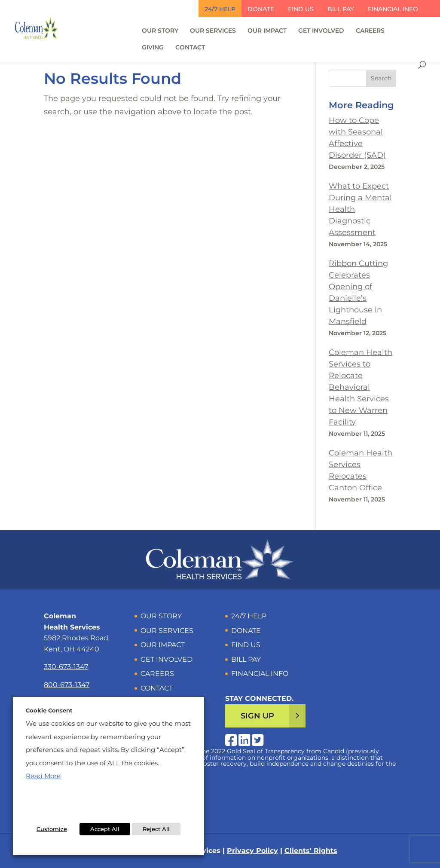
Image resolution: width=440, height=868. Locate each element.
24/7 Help (220, 9)
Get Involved (321, 31)
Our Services (213, 31)
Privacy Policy (252, 851)
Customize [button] (52, 829)
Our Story (160, 31)
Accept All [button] (105, 829)
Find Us (301, 9)
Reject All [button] (156, 829)
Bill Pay (341, 9)
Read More (43, 776)
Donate (261, 9)
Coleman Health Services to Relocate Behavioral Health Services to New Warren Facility (361, 387)
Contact (190, 48)
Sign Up (257, 716)
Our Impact (267, 31)
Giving (153, 48)
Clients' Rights (311, 851)
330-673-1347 (66, 667)
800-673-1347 (67, 685)
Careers (370, 31)
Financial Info (393, 9)
